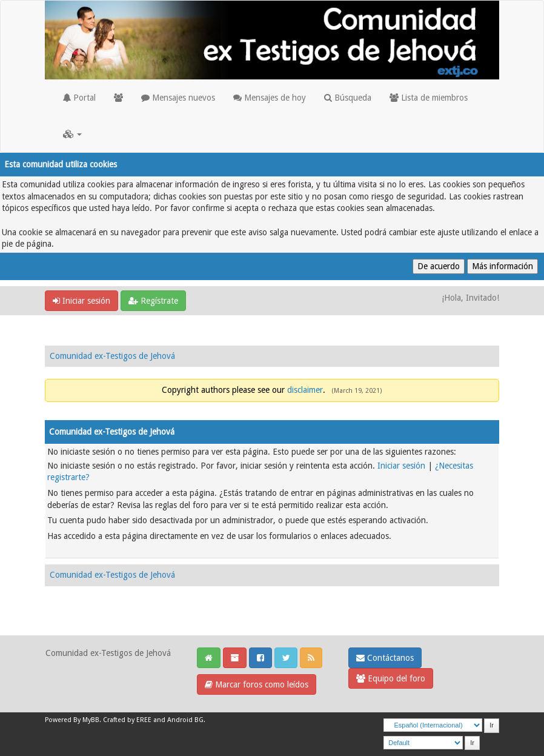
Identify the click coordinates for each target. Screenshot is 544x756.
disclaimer (305, 390)
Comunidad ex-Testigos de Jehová (112, 356)
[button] (72, 134)
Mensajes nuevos (178, 98)
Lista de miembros (429, 98)
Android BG (185, 720)
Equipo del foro (391, 678)
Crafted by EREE (127, 720)
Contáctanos (385, 658)
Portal (79, 98)
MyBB (91, 720)
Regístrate (153, 301)
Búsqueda (348, 98)
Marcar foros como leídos (257, 684)
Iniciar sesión (81, 301)
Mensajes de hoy (270, 98)
